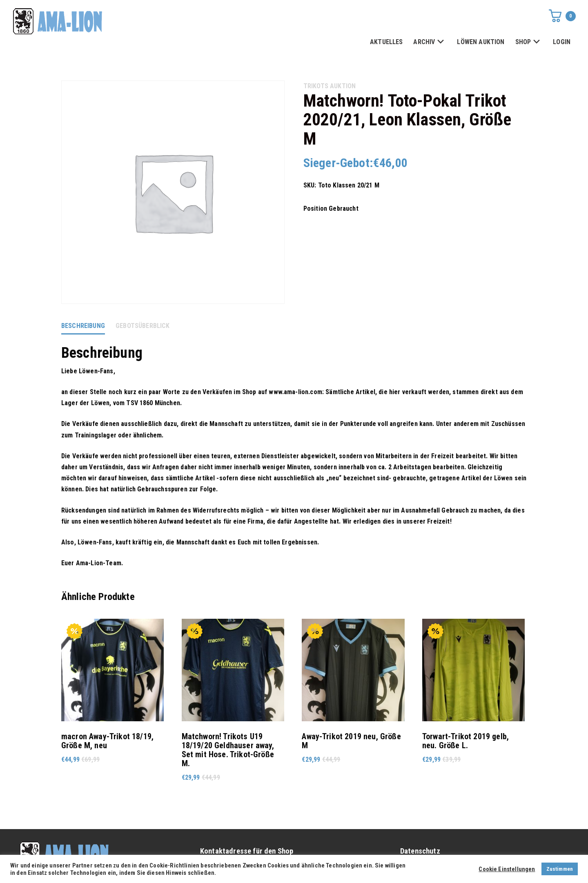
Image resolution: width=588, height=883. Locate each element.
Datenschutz (420, 851)
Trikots (316, 86)
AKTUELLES (386, 42)
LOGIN (562, 42)
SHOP (529, 42)
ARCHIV (430, 42)
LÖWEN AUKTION (481, 42)
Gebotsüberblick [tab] (143, 326)
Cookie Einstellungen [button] (507, 869)
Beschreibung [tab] (83, 326)
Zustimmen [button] (560, 869)
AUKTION (343, 86)
